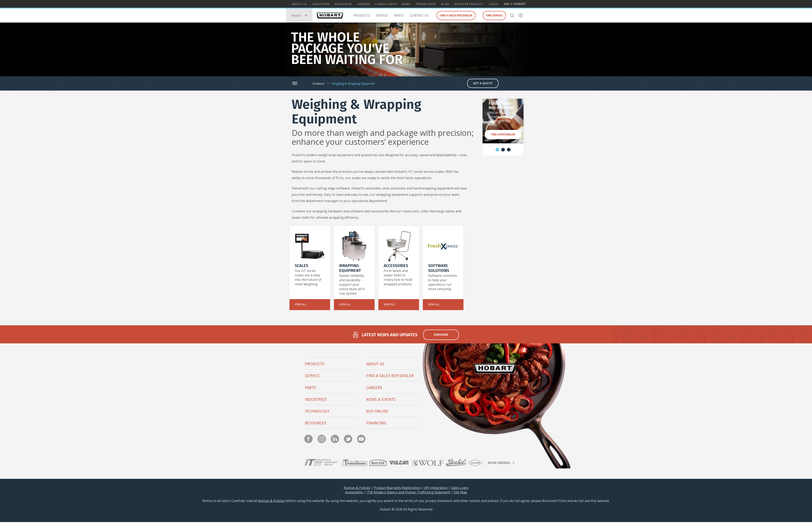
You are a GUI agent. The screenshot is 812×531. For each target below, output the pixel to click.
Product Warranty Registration (397, 488)
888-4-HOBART (515, 4)
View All (301, 304)
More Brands (499, 463)
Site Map (460, 492)
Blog (445, 4)
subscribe (441, 335)
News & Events (381, 399)
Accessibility (354, 492)
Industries (321, 4)
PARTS (310, 388)
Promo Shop (426, 4)
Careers (364, 4)
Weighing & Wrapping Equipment (353, 84)
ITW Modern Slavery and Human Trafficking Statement (408, 492)
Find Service (494, 15)
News (406, 4)
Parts (399, 15)
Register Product (469, 4)
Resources (343, 4)
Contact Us (419, 15)
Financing (376, 423)
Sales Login (460, 488)
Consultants (386, 4)
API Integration (436, 488)
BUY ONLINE (377, 411)
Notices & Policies (357, 488)
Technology (317, 411)
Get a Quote (483, 83)
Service (382, 15)
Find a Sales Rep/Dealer (456, 15)
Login (494, 4)
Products (361, 15)
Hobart (330, 16)
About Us (300, 4)
